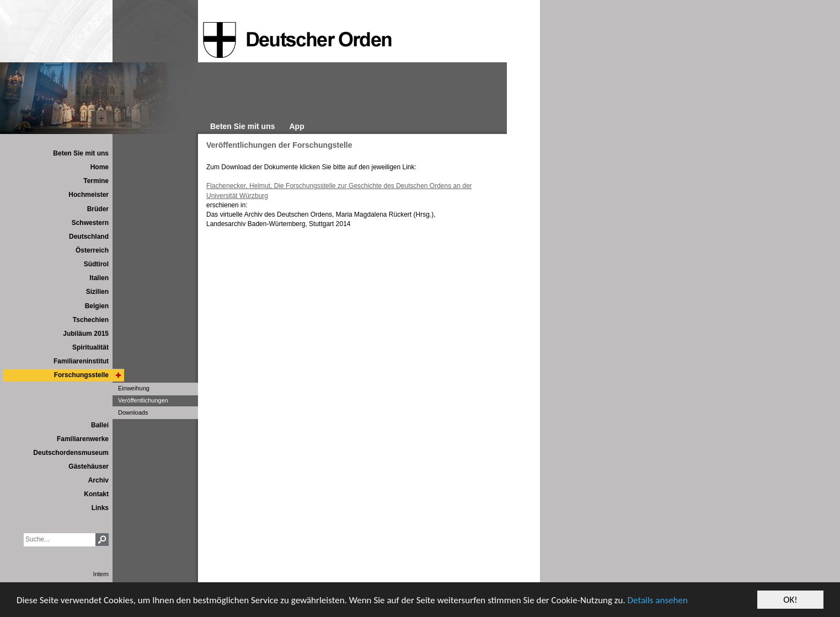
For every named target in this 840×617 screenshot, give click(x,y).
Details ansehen (658, 600)
